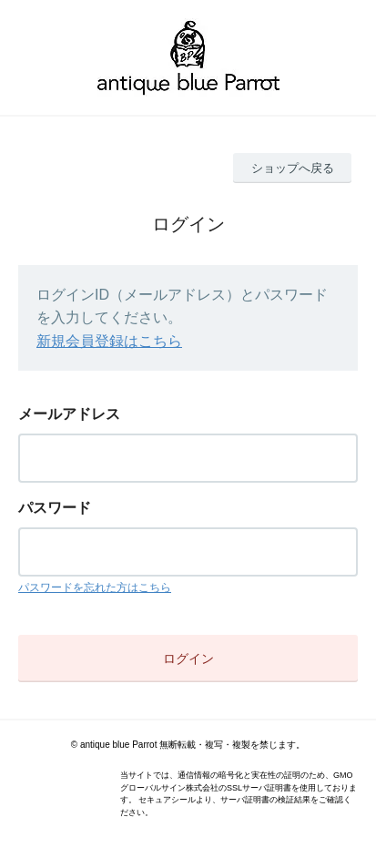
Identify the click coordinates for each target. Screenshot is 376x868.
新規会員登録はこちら (109, 341)
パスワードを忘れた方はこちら (95, 587)
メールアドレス (69, 414)
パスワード (55, 508)
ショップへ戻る (293, 168)
